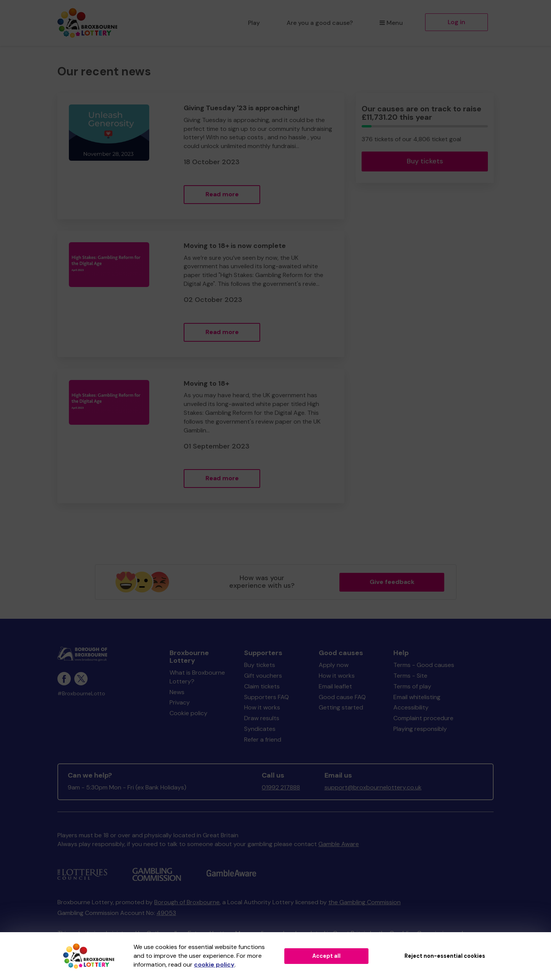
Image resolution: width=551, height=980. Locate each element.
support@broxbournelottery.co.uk (373, 787)
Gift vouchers (263, 676)
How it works (262, 707)
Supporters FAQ (267, 697)
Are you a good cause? (320, 23)
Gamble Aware (339, 844)
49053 (166, 913)
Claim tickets (262, 686)
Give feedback (392, 582)
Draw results (262, 718)
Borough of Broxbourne (187, 902)
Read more (222, 194)
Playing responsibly (420, 729)
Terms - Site (410, 676)
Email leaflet (335, 686)
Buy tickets (425, 161)
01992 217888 (281, 787)
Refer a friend (263, 739)
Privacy (180, 702)
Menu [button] (391, 23)
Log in (456, 22)
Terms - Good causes (424, 665)
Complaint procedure (423, 718)
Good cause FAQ (342, 697)
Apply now (334, 665)
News (177, 692)
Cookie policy (188, 713)
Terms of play (412, 686)
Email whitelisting (417, 697)
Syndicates (260, 729)
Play (254, 23)
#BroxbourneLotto (81, 694)
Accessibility (411, 707)
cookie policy (214, 965)
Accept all (326, 956)
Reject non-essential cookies (445, 956)
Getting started (341, 707)
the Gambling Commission (364, 902)
